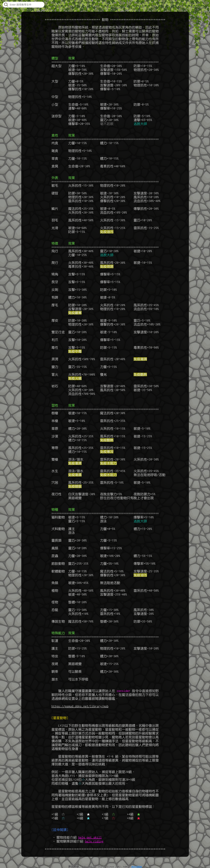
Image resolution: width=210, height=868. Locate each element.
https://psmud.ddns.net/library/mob (80, 706)
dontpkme (137, 867)
